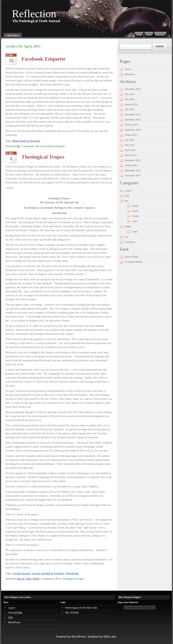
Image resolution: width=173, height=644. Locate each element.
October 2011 (131, 165)
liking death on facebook (26, 141)
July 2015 (130, 109)
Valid (15, 612)
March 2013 (131, 155)
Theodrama (72, 573)
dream (135, 206)
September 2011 (133, 170)
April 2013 (130, 150)
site (126, 237)
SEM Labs (110, 636)
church (21, 579)
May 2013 (130, 145)
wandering (130, 242)
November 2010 (133, 175)
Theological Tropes (43, 157)
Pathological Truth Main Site (81, 608)
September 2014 (133, 119)
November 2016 (133, 89)
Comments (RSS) (133, 262)
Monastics (160, 35)
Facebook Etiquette (43, 59)
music (135, 231)
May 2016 (130, 99)
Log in (12, 608)
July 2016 (130, 94)
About (149, 35)
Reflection (34, 14)
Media (128, 226)
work (135, 221)
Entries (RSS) (132, 257)
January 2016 (131, 104)
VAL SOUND (72, 612)
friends (136, 216)
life (18, 146)
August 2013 (131, 135)
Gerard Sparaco (22, 573)
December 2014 (133, 114)
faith (29, 579)
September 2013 (133, 130)
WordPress (14, 622)
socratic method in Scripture (48, 573)
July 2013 (130, 140)
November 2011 (133, 160)
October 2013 (131, 125)
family (36, 579)
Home (139, 35)
